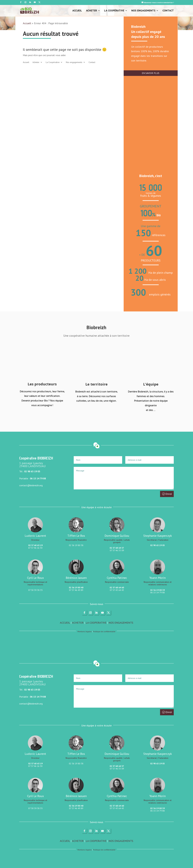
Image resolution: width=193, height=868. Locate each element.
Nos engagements (143, 11)
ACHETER (78, 623)
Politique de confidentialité (104, 631)
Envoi (169, 494)
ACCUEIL (65, 623)
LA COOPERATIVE (96, 623)
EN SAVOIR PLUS (151, 73)
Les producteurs (42, 384)
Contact (168, 11)
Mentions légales (85, 631)
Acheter (92, 11)
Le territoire (96, 384)
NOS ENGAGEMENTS (121, 623)
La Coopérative (114, 11)
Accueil (77, 11)
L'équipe (151, 384)
